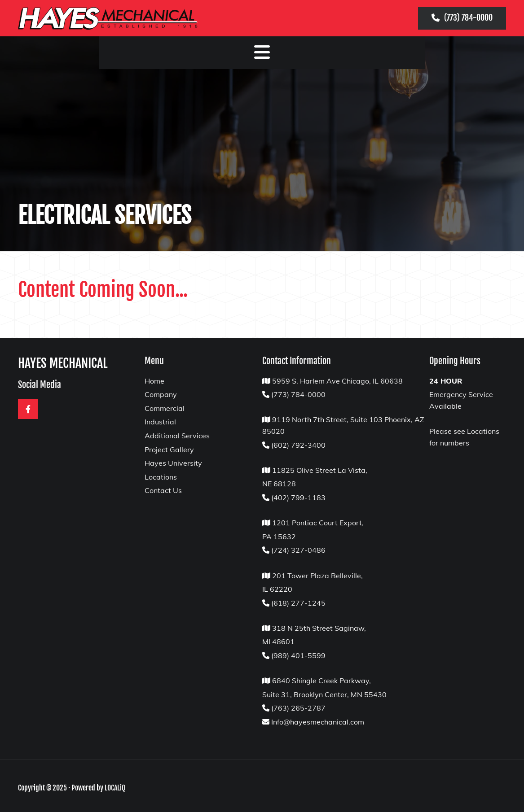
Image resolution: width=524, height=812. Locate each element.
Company (161, 394)
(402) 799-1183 (298, 498)
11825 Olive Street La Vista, (319, 470)
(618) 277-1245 (298, 603)
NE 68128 (279, 484)
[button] (462, 18)
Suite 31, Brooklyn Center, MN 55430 (324, 694)
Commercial (165, 408)
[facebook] (28, 409)
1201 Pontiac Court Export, (318, 523)
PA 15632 (279, 537)
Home (154, 381)
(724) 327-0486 (298, 550)
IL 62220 (277, 589)
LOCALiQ (115, 788)
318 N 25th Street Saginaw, (319, 628)
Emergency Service (461, 394)
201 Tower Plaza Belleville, (317, 576)
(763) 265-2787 (298, 708)
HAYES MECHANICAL (63, 363)
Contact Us (163, 490)
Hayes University (173, 463)
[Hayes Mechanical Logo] (120, 18)
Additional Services (177, 436)
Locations (161, 477)
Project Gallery (169, 450)
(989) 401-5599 (298, 655)
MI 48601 (278, 642)
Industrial (160, 422)
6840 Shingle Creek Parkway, (321, 681)
